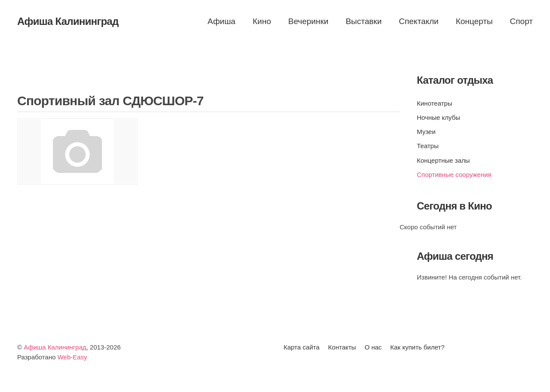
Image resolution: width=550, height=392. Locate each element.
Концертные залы (443, 160)
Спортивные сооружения (454, 175)
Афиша (222, 21)
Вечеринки (309, 21)
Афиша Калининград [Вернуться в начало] (68, 21)
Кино (262, 21)
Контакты (342, 347)
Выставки (364, 21)
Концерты (474, 21)
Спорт (521, 21)
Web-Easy (72, 357)
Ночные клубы (438, 117)
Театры (428, 146)
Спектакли (419, 21)
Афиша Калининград (55, 347)
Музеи (426, 132)
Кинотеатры (434, 103)
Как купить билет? (417, 347)
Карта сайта (302, 347)
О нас (373, 347)
